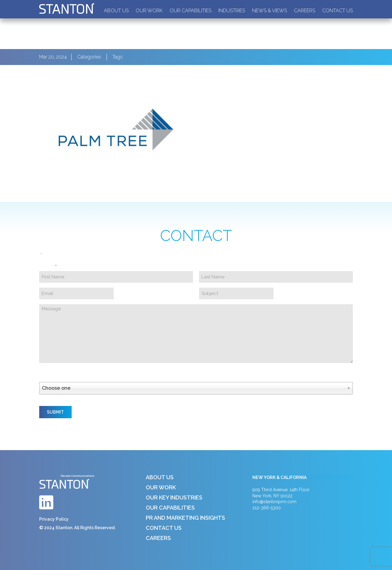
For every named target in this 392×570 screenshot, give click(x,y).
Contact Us (337, 11)
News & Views (269, 11)
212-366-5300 (267, 508)
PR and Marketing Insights (185, 518)
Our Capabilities (190, 11)
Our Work (149, 11)
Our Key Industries (174, 497)
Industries (232, 11)
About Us (116, 11)
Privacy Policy (54, 519)
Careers (305, 11)
